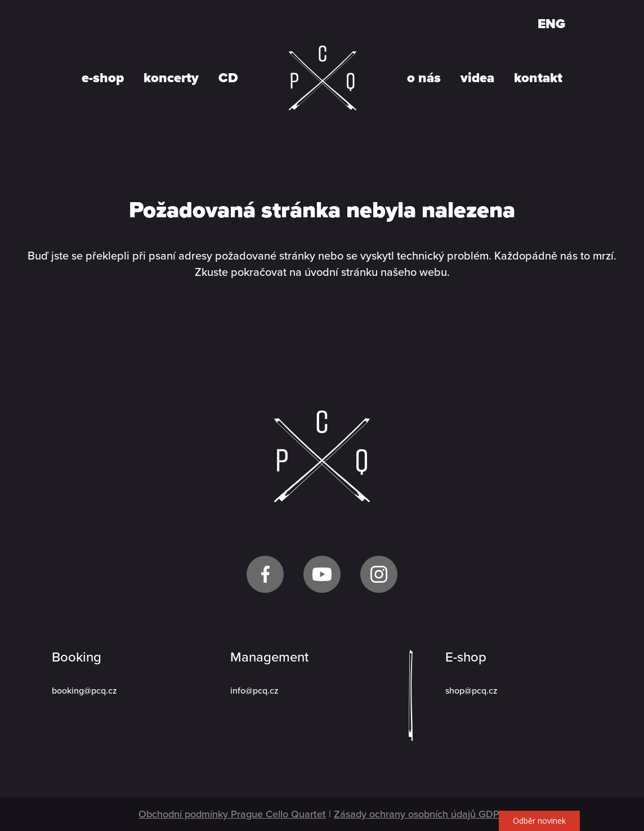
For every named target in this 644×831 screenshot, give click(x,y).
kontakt (538, 78)
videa (477, 78)
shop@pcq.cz (471, 691)
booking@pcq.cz (84, 691)
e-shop (103, 78)
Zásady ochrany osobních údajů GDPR (420, 814)
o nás (424, 78)
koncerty (171, 78)
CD (228, 78)
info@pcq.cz (254, 691)
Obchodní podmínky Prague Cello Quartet (232, 814)
